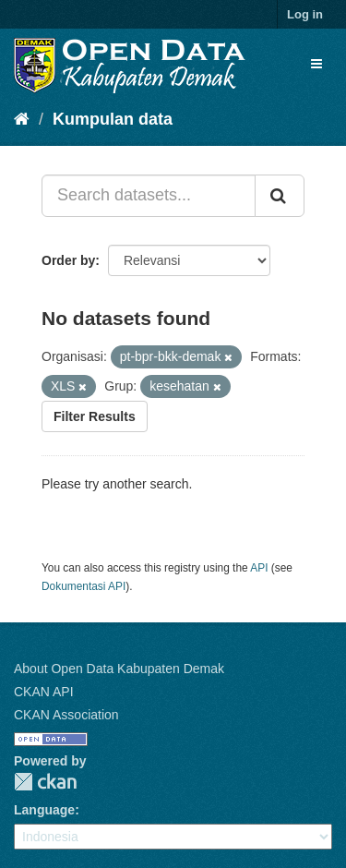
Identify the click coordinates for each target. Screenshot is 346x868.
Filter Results (95, 416)
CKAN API (44, 692)
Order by (68, 260)
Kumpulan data (113, 119)
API (259, 568)
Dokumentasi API (84, 586)
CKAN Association (66, 715)
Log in (305, 14)
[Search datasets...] (149, 196)
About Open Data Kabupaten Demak (119, 669)
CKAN (45, 782)
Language (44, 810)
